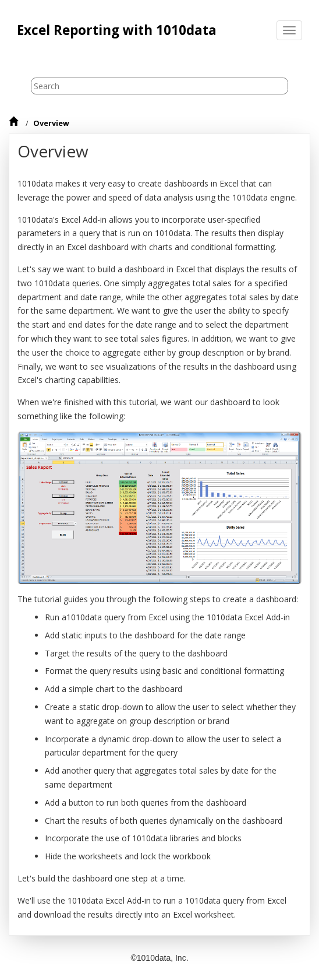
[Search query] (160, 86)
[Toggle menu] (289, 30)
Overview (51, 123)
